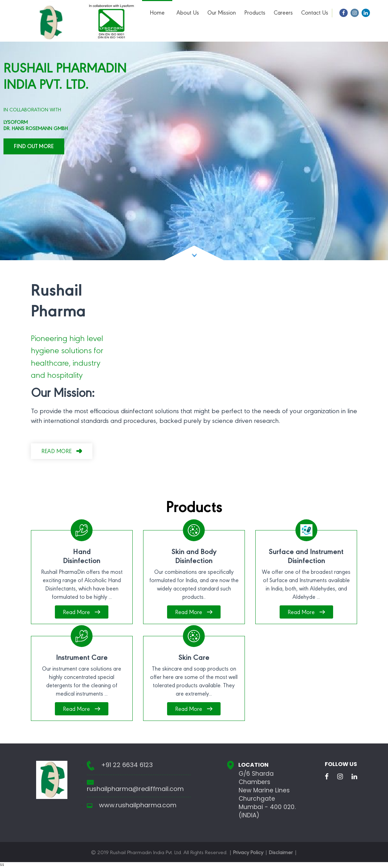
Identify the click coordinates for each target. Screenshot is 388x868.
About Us (188, 13)
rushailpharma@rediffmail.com (135, 789)
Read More (76, 613)
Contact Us (315, 13)
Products (255, 13)
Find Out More (34, 147)
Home (157, 13)
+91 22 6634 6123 (127, 765)
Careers (283, 13)
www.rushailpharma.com (138, 805)
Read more (56, 452)
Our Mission (222, 13)
